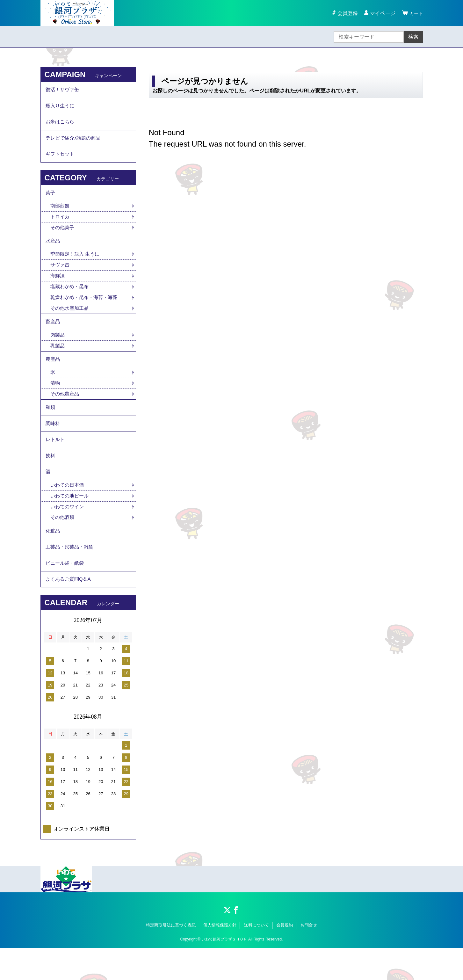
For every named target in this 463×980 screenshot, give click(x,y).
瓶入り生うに (61, 108)
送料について (257, 957)
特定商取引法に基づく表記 (171, 957)
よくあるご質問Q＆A (70, 610)
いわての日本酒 (68, 510)
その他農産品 (66, 411)
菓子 (51, 201)
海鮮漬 (58, 288)
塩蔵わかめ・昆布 (71, 299)
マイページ (381, 13)
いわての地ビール (71, 521)
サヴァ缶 (61, 276)
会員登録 (346, 13)
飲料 (51, 478)
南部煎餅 (61, 215)
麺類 (51, 426)
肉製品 (58, 349)
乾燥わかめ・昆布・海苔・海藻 (86, 310)
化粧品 (53, 558)
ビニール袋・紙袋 (66, 593)
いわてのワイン (68, 532)
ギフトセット (61, 160)
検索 (413, 37)
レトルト (56, 461)
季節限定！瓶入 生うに (76, 265)
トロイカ (61, 226)
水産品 (53, 251)
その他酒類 (63, 543)
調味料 (53, 443)
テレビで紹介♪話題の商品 (75, 143)
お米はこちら (61, 125)
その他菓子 (63, 237)
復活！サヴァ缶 (63, 90)
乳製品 (58, 361)
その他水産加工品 (71, 321)
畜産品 (53, 335)
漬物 (55, 400)
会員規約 (285, 957)
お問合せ (309, 957)
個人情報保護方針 (220, 957)
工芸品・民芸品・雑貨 (71, 575)
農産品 (53, 375)
